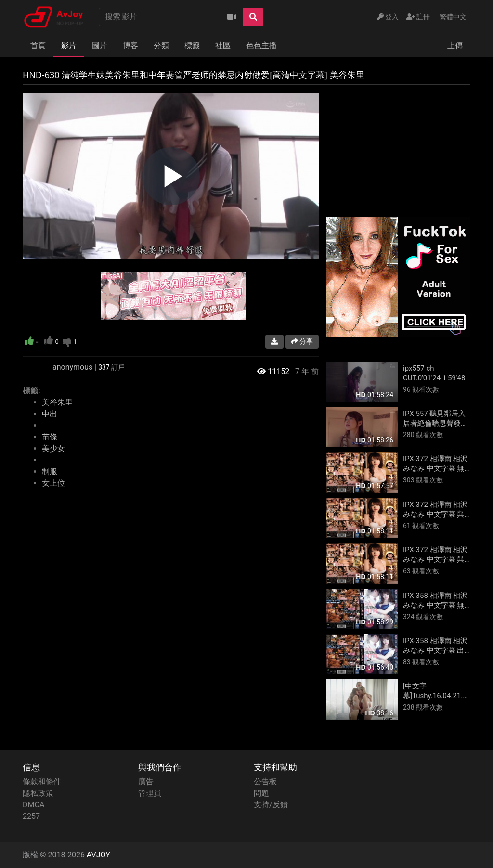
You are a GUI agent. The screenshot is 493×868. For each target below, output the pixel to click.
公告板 (265, 782)
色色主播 (261, 45)
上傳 (455, 45)
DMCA (33, 805)
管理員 (150, 793)
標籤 (192, 45)
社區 (223, 45)
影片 (69, 45)
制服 (50, 472)
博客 (130, 45)
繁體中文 (453, 17)
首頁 (38, 45)
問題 (261, 793)
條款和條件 (42, 782)
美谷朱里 (57, 402)
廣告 (146, 782)
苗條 (50, 437)
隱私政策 (38, 793)
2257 (31, 816)
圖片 (100, 45)
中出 (50, 414)
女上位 (53, 483)
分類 (161, 45)
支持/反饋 (271, 805)
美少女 (53, 448)
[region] (171, 176)
